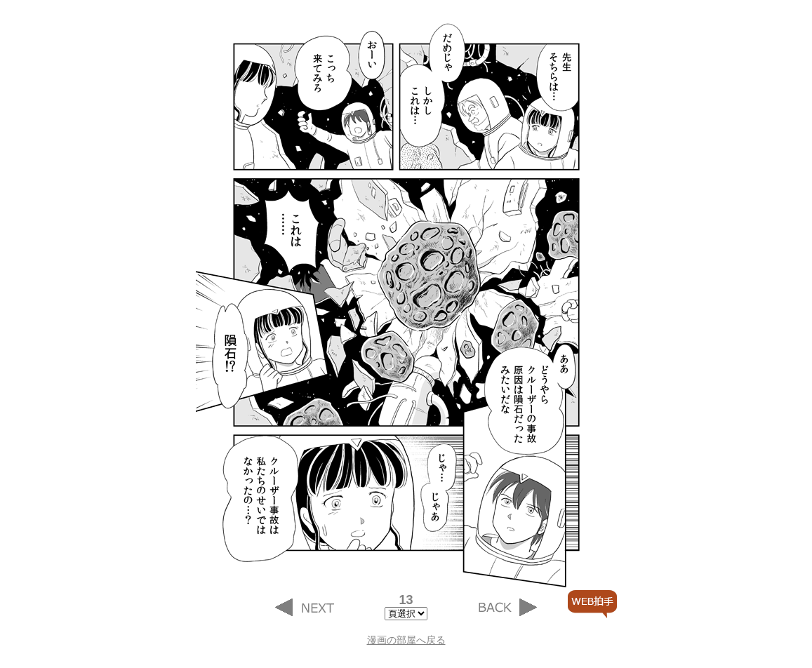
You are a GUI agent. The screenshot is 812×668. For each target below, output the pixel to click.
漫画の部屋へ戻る (406, 640)
